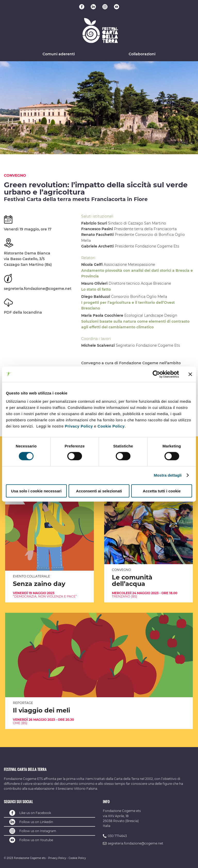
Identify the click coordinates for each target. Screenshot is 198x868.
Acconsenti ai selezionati (99, 491)
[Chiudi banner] (190, 374)
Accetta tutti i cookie (162, 491)
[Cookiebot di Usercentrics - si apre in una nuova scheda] (156, 374)
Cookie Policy (111, 426)
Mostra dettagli (168, 475)
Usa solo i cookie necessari (36, 491)
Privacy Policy (79, 426)
